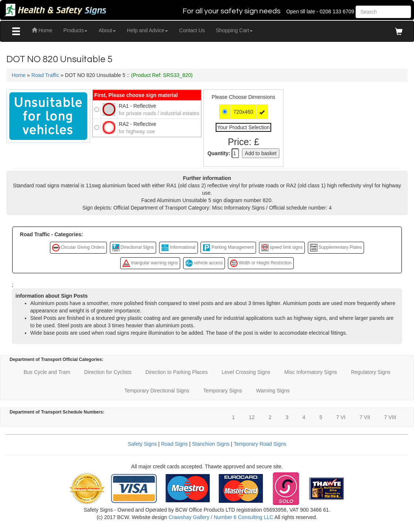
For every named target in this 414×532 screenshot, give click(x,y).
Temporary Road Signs (260, 444)
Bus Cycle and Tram (47, 372)
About (107, 30)
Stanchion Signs (211, 444)
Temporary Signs (223, 391)
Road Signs (174, 444)
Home (42, 30)
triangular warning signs (150, 263)
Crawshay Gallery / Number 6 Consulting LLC (221, 517)
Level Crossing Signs (246, 372)
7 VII (365, 417)
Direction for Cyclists (108, 372)
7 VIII (390, 417)
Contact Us (192, 30)
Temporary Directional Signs (157, 391)
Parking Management (228, 248)
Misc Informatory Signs (310, 372)
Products (75, 30)
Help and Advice (147, 30)
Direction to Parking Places (176, 372)
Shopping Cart (235, 30)
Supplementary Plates (336, 248)
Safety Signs (142, 444)
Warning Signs (273, 391)
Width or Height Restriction (261, 263)
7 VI (341, 417)
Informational (179, 248)
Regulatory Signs (371, 372)
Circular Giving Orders (78, 248)
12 (252, 417)
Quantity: (219, 153)
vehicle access (204, 263)
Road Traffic (45, 75)
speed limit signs (282, 248)
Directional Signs (133, 248)
